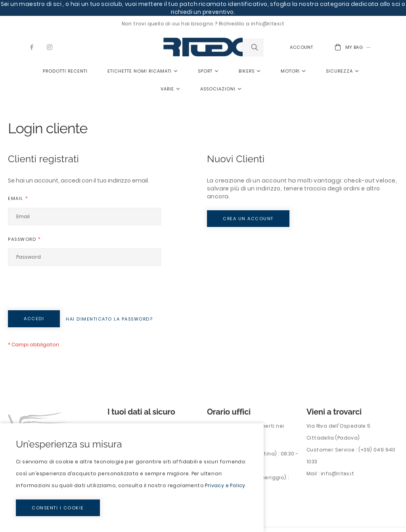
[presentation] (68, 291)
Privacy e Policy (225, 485)
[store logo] (203, 47)
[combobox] (252, 48)
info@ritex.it (337, 473)
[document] (132, 478)
